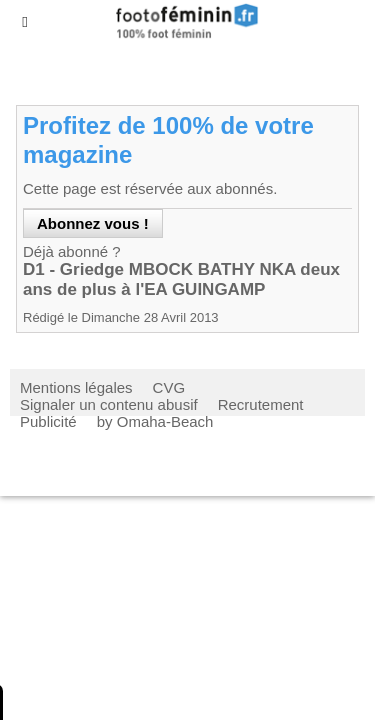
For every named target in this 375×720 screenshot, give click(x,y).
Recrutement (261, 404)
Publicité (48, 421)
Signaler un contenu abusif (109, 404)
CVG (169, 387)
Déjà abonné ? (72, 251)
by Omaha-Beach (155, 421)
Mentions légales (76, 387)
